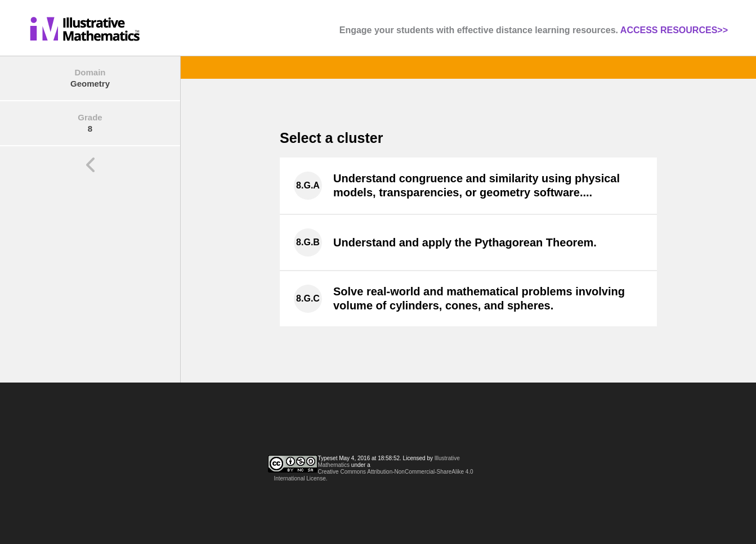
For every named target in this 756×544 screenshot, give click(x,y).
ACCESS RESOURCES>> (674, 30)
